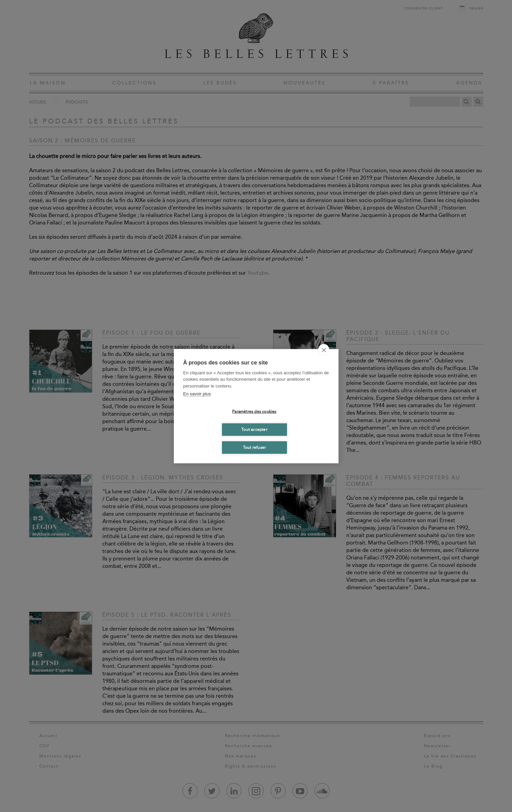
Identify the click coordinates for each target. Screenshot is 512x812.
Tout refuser (254, 448)
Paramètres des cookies (254, 412)
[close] (324, 350)
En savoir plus (197, 394)
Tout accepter (254, 430)
